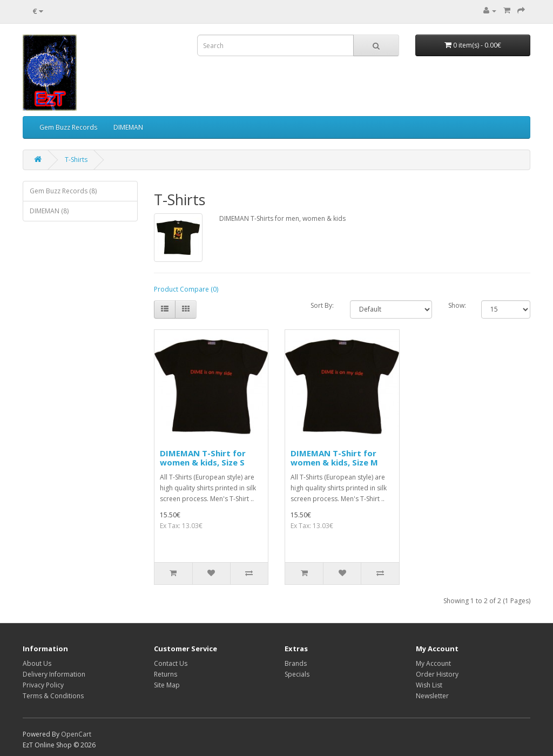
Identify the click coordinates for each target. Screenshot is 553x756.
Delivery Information (54, 674)
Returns (166, 674)
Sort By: (322, 305)
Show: (457, 305)
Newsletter (432, 696)
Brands (296, 663)
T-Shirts (76, 160)
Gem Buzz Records (68, 127)
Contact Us (171, 663)
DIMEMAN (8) (49, 211)
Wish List (429, 685)
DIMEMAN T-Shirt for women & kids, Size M (334, 458)
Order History (437, 674)
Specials (297, 674)
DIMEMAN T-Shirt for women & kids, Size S (203, 458)
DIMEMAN (128, 127)
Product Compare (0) (186, 289)
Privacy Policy (43, 685)
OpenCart (76, 734)
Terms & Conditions (53, 696)
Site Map (167, 685)
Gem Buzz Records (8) (63, 191)
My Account (433, 663)
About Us (37, 663)
